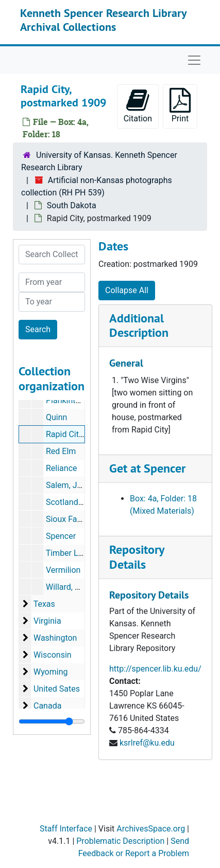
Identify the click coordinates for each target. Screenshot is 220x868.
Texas (44, 604)
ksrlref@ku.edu (147, 743)
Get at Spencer (147, 468)
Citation (138, 106)
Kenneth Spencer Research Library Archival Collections (103, 20)
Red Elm (61, 451)
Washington (55, 638)
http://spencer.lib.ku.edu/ (155, 669)
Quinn (56, 417)
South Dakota (72, 205)
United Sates (57, 689)
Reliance (62, 468)
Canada (47, 706)
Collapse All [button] (127, 290)
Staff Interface (66, 829)
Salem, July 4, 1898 (81, 485)
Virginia (47, 621)
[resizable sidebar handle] (52, 721)
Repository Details (137, 557)
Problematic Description (120, 841)
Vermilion (63, 570)
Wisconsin (53, 655)
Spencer (61, 536)
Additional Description (139, 325)
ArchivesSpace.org (151, 829)
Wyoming (51, 672)
